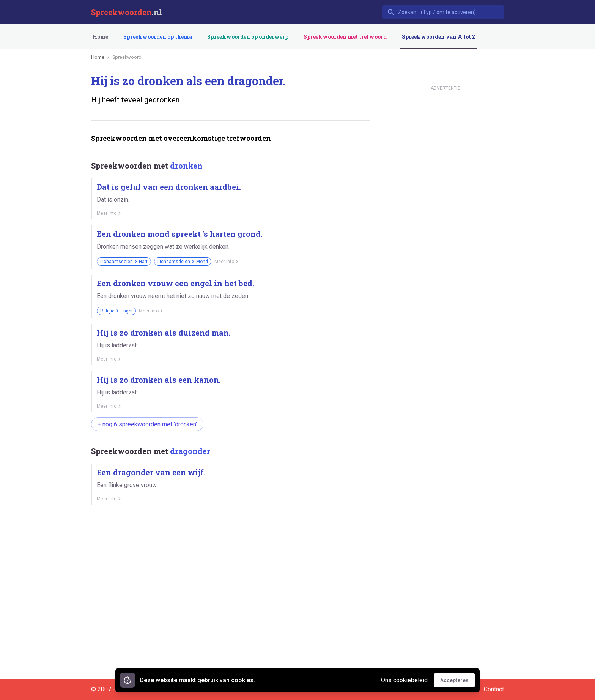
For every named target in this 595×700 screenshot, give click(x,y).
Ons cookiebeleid (404, 680)
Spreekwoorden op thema (158, 37)
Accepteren (458, 682)
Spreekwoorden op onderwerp (248, 37)
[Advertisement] (229, 537)
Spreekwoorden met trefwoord (345, 37)
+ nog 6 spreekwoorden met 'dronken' (147, 424)
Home (100, 37)
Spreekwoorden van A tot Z (439, 37)
